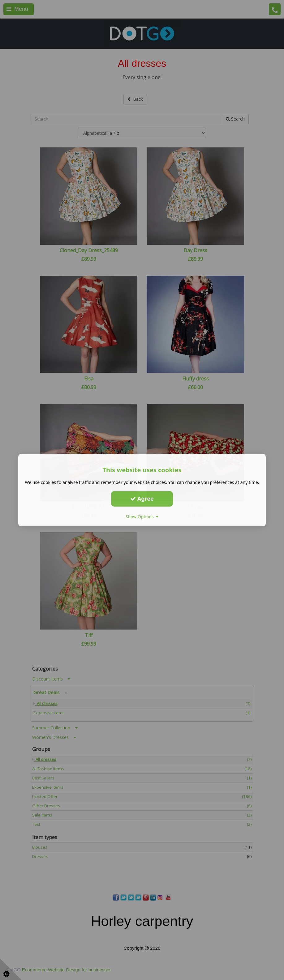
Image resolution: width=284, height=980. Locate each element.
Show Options (142, 517)
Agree (142, 498)
